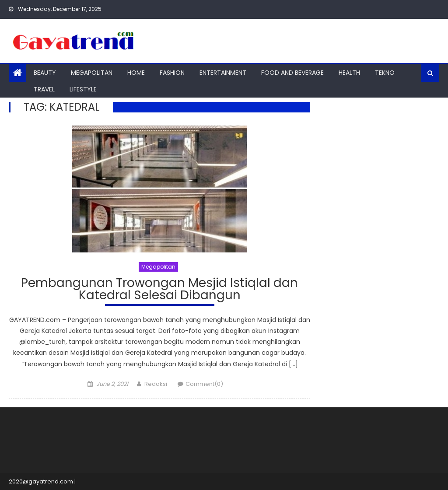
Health (349, 73)
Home (136, 73)
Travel (44, 89)
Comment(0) (204, 384)
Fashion (172, 73)
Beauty (45, 73)
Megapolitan (92, 73)
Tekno (385, 73)
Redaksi (156, 384)
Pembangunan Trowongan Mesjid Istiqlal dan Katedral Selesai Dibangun (159, 290)
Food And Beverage (292, 73)
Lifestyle (83, 89)
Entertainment (223, 73)
